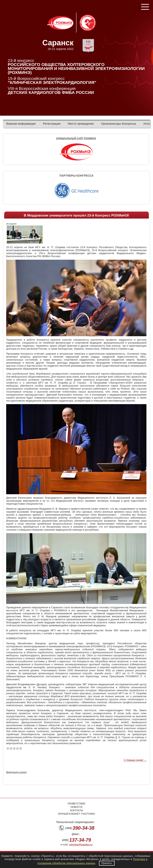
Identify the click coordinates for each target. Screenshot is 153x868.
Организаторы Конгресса (119, 124)
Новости (76, 807)
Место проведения (81, 124)
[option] (76, 190)
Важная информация (21, 124)
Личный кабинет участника (76, 814)
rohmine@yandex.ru (81, 845)
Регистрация (52, 124)
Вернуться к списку (16, 772)
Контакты (77, 810)
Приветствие (77, 804)
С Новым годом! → (135, 760)
